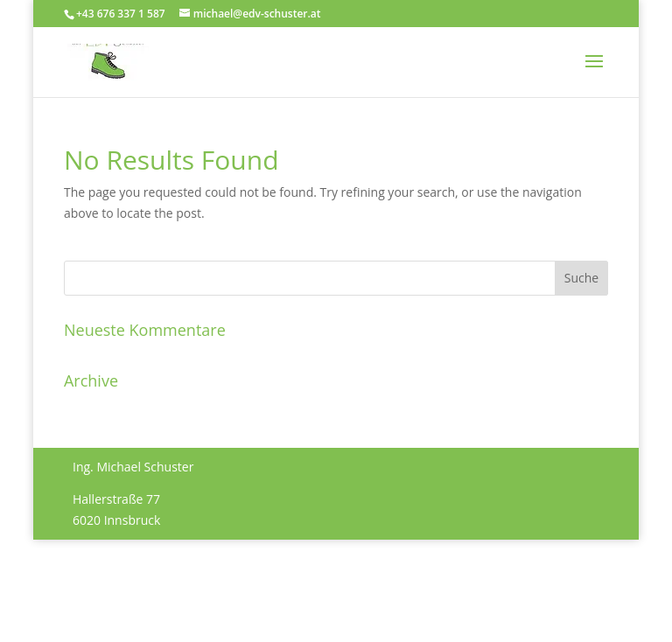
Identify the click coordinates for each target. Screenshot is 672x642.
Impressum (105, 580)
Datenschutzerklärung (213, 580)
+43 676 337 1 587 (121, 14)
